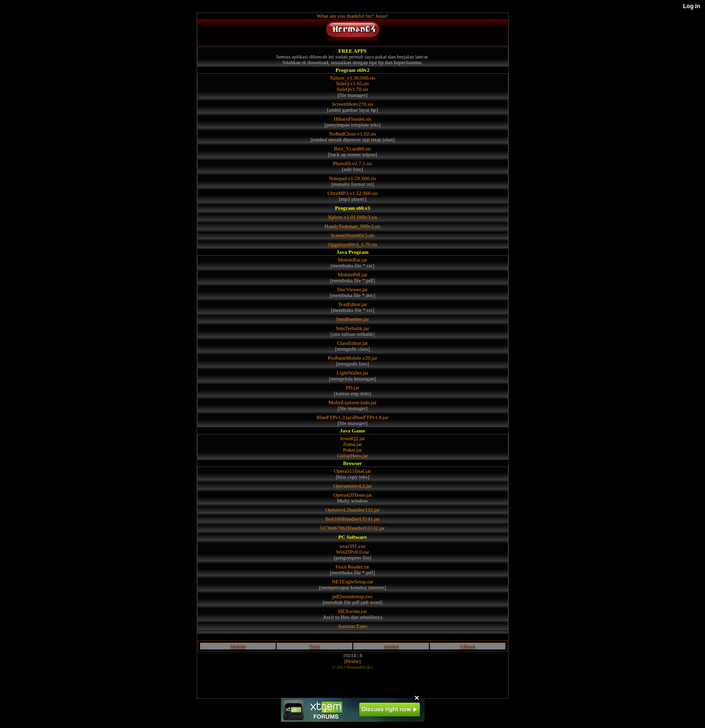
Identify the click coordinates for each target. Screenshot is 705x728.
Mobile (238, 646)
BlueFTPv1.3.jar (334, 417)
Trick (314, 646)
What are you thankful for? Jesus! (352, 16)
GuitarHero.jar (352, 455)
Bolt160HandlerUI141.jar (352, 519)
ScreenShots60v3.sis (352, 235)
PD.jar (352, 387)
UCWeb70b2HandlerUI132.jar (352, 528)
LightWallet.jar (352, 373)
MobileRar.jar (352, 260)
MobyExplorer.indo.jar (352, 402)
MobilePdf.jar (352, 274)
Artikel (391, 646)
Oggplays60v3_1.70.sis (352, 244)
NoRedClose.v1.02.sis (352, 134)
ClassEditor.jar (352, 343)
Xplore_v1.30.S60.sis (352, 78)
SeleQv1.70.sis (353, 89)
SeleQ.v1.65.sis (352, 83)
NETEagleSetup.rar (352, 581)
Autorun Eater (352, 626)
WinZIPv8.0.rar (352, 552)
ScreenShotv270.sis (352, 104)
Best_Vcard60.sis (352, 148)
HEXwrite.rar (352, 611)
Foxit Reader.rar (352, 567)
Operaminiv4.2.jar (352, 486)
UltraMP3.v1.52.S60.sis (353, 193)
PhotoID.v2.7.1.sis (353, 163)
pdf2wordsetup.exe (352, 596)
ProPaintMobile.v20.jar (352, 358)
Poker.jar (352, 450)
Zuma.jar (352, 444)
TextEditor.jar (352, 304)
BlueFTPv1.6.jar (371, 417)
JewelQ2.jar (352, 438)
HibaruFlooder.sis (352, 119)
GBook (468, 646)
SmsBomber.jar (352, 319)
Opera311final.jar (352, 471)
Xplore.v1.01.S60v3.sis (352, 217)
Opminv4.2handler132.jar (353, 510)
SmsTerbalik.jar (353, 328)
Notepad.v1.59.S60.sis (352, 178)
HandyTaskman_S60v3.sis (352, 226)
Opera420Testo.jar (352, 495)
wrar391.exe (352, 546)
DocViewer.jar (353, 289)
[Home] (352, 661)
